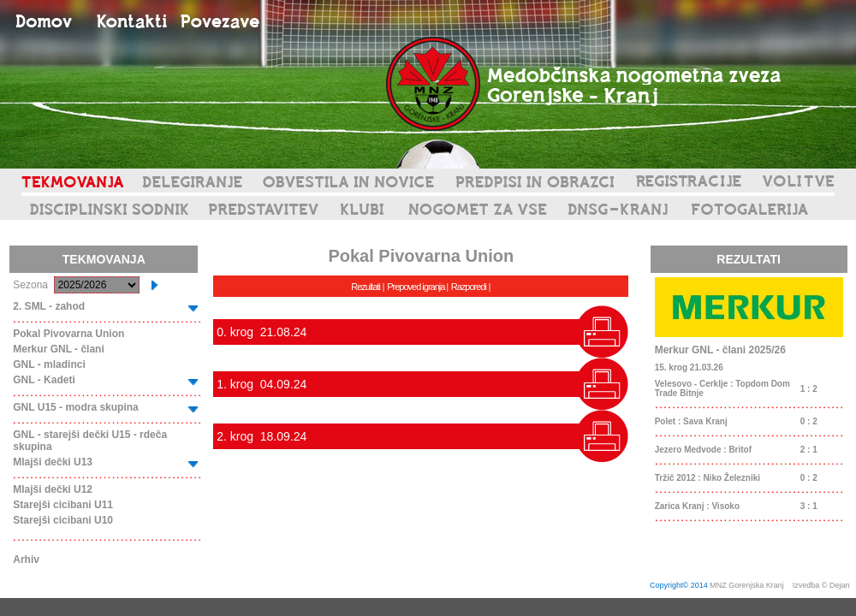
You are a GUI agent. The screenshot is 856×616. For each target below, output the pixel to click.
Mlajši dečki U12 (53, 489)
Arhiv (26, 560)
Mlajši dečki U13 (53, 462)
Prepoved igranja (416, 287)
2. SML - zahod (49, 306)
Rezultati (366, 287)
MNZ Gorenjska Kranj (747, 585)
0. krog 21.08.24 (262, 332)
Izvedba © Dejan (822, 585)
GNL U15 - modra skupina (75, 407)
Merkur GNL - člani (58, 349)
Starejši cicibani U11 (63, 505)
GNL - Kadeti (44, 380)
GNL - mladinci (49, 364)
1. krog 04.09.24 (262, 384)
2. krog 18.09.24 (262, 436)
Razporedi (469, 287)
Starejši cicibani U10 (63, 520)
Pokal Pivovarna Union (68, 334)
